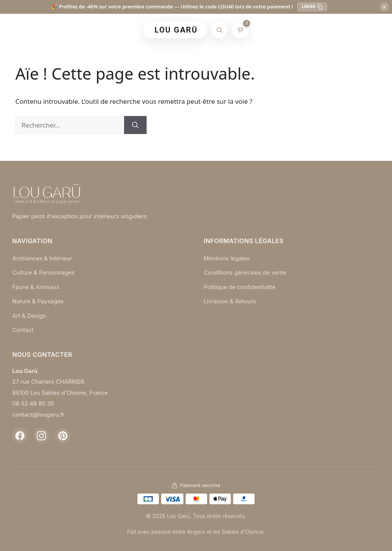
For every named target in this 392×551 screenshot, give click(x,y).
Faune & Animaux (36, 287)
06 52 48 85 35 (33, 403)
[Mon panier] (240, 30)
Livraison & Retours (230, 301)
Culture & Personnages (43, 272)
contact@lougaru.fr (38, 414)
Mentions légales (227, 258)
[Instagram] (41, 436)
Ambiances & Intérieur (42, 258)
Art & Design (29, 316)
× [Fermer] (384, 7)
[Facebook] (20, 436)
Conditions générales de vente (245, 272)
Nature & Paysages (38, 301)
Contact (23, 330)
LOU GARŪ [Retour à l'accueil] (176, 30)
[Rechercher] (219, 30)
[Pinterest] (63, 436)
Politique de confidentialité (240, 287)
